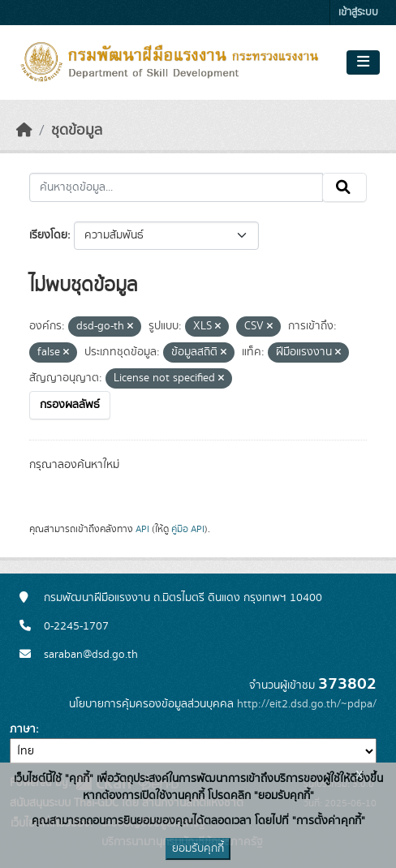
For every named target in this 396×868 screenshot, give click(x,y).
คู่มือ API (188, 529)
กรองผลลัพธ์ (70, 405)
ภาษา (23, 729)
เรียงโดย (48, 235)
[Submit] (344, 187)
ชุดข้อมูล (77, 131)
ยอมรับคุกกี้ (198, 849)
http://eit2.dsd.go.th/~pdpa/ (307, 704)
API (142, 529)
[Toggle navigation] (363, 62)
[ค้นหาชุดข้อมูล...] (176, 187)
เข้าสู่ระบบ (358, 13)
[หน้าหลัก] (24, 131)
